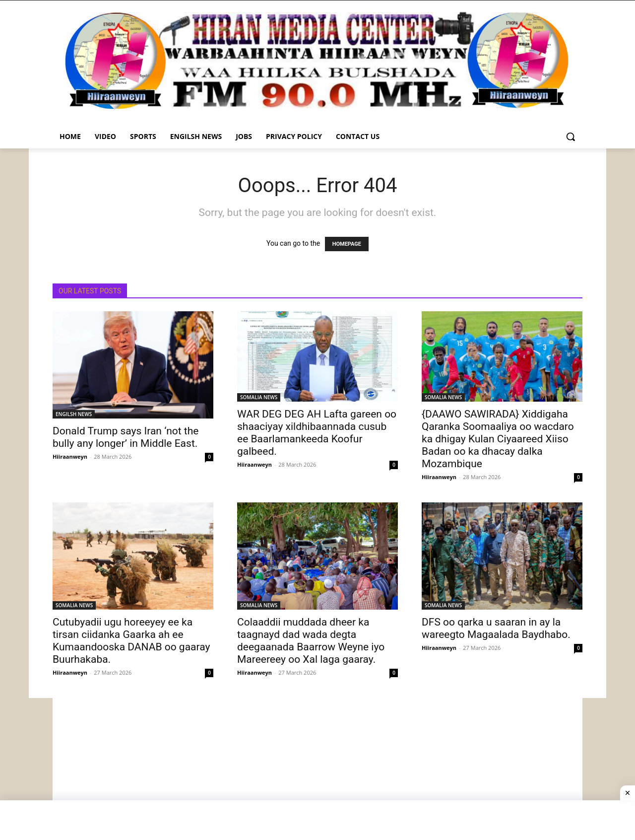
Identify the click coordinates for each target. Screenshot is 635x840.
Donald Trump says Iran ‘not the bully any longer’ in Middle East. (126, 437)
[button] (571, 137)
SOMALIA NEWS (259, 397)
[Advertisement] (317, 768)
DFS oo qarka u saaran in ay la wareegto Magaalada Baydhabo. (496, 628)
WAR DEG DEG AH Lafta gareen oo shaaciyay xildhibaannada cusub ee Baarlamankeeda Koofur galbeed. (317, 433)
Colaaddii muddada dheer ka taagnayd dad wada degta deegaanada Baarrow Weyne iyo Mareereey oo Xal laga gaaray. (311, 641)
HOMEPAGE (347, 244)
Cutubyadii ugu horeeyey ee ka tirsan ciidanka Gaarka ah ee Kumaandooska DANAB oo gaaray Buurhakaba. (131, 641)
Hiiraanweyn (70, 456)
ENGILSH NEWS (74, 414)
